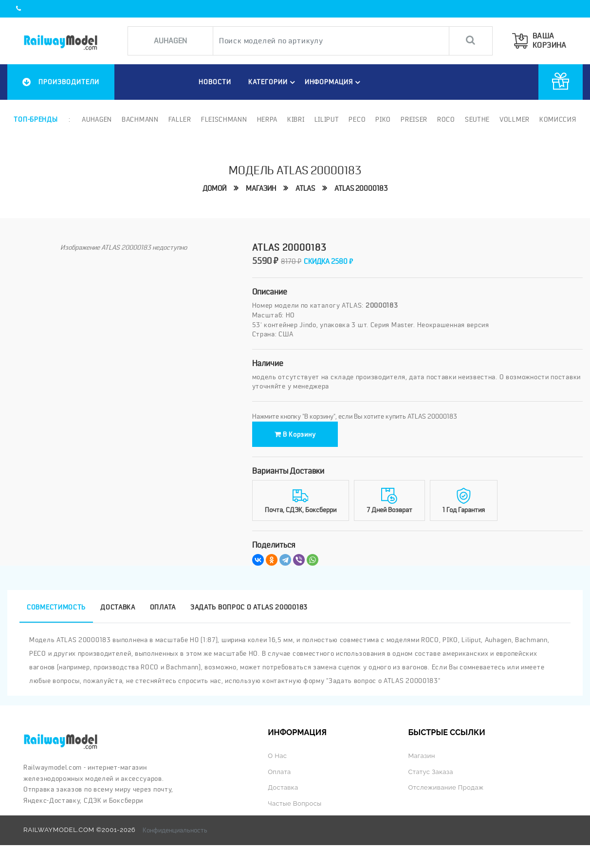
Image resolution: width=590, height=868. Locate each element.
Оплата (279, 772)
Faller (180, 119)
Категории (273, 82)
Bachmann (140, 119)
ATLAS (305, 188)
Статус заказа (430, 772)
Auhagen (97, 119)
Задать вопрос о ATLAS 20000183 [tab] (249, 607)
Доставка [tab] (118, 607)
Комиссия (558, 119)
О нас (277, 756)
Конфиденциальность (175, 830)
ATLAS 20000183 (361, 188)
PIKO (383, 119)
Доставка (283, 787)
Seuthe (477, 119)
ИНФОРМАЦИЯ (334, 82)
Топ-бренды (36, 119)
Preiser (414, 119)
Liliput (327, 119)
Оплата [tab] (163, 607)
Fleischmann (224, 119)
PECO (357, 119)
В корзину (295, 434)
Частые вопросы (295, 803)
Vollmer (515, 119)
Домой (214, 188)
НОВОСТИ (215, 82)
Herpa (267, 119)
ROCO (446, 119)
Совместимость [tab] (56, 607)
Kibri (296, 119)
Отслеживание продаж (446, 787)
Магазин (261, 188)
